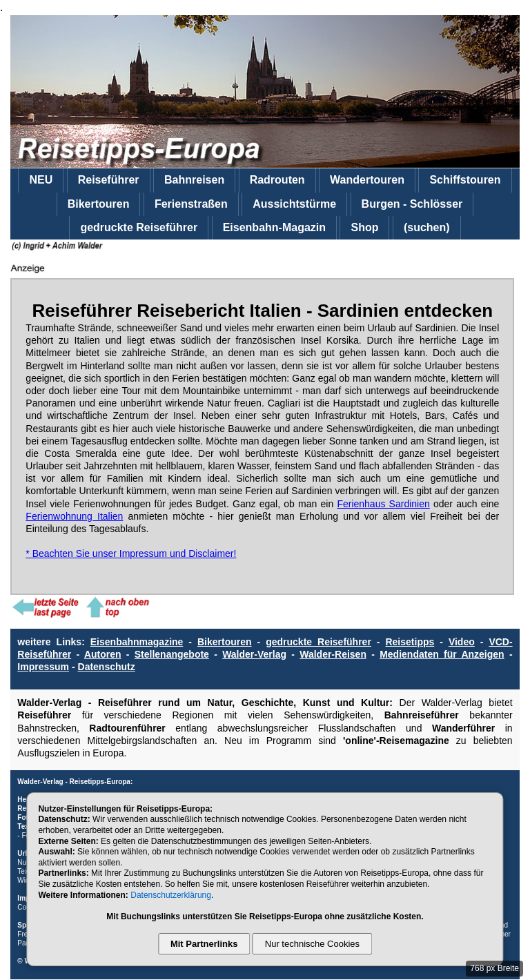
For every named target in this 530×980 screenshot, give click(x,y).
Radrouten (277, 180)
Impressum (43, 667)
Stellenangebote (172, 654)
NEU (41, 180)
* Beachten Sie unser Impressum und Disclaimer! (131, 553)
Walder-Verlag (254, 654)
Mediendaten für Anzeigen (442, 654)
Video (462, 642)
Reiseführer (109, 180)
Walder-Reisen (333, 654)
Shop (364, 227)
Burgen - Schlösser (412, 204)
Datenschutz (107, 667)
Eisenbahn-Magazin (274, 227)
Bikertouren (99, 204)
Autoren (103, 654)
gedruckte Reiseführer (139, 227)
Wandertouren (367, 180)
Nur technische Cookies (312, 944)
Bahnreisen (194, 180)
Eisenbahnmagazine (137, 642)
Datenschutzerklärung (171, 895)
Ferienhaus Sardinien (383, 504)
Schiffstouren (465, 180)
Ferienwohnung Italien (74, 516)
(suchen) (427, 227)
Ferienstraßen (191, 204)
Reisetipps (410, 642)
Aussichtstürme (294, 204)
